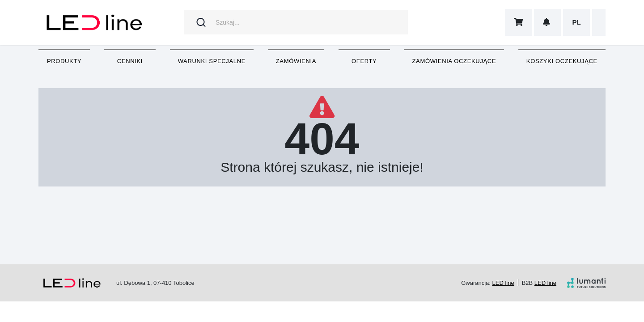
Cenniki (130, 61)
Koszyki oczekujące (562, 61)
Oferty (364, 61)
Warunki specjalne (212, 61)
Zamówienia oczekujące (454, 61)
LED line (503, 283)
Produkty (64, 61)
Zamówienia (296, 61)
